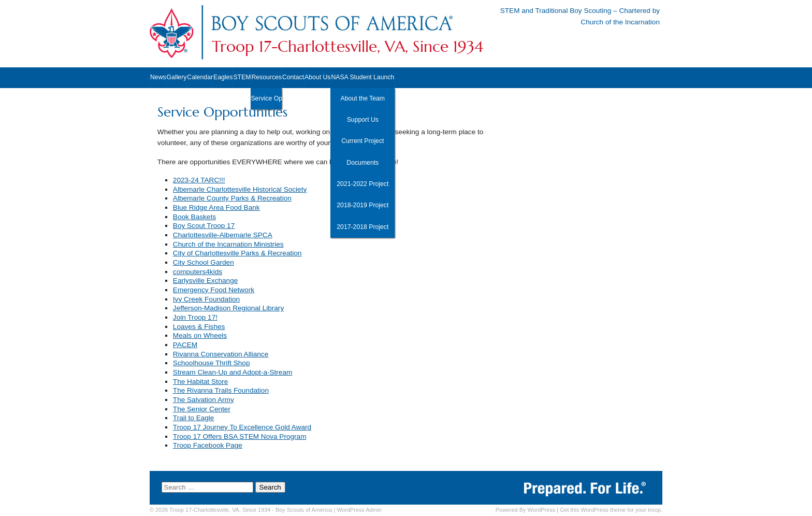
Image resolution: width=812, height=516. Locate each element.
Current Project (363, 141)
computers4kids (198, 272)
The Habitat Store (201, 382)
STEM (242, 77)
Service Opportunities (266, 98)
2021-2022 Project (363, 184)
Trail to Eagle (194, 418)
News (158, 77)
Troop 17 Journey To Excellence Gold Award (242, 427)
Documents (363, 163)
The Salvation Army (204, 400)
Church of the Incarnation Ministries (228, 244)
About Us (317, 77)
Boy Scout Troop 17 (204, 226)
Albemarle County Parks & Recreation (232, 198)
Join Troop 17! (195, 317)
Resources (266, 77)
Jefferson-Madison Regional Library (228, 308)
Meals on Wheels (200, 335)
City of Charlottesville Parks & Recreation (237, 253)
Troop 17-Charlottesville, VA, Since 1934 (347, 47)
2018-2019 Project (363, 205)
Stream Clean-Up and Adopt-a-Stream (233, 372)
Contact (293, 77)
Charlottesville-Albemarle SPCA (223, 235)
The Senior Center (202, 409)
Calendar (200, 77)
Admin (359, 510)
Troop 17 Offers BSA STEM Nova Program (240, 436)
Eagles (223, 77)
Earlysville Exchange (205, 281)
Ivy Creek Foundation (206, 299)
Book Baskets (194, 217)
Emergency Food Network (214, 290)
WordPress (541, 510)
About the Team (363, 98)
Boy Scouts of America (304, 510)
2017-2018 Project (363, 227)
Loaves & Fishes (199, 327)
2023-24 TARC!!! (199, 180)
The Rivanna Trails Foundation (221, 390)
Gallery (177, 77)
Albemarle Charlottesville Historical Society (240, 189)
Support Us (363, 120)
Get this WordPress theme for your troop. (611, 510)
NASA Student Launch (363, 77)
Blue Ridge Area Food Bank (216, 207)
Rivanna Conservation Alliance (221, 354)
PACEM (185, 345)
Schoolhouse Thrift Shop (212, 363)
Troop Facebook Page (208, 445)
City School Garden (204, 262)
